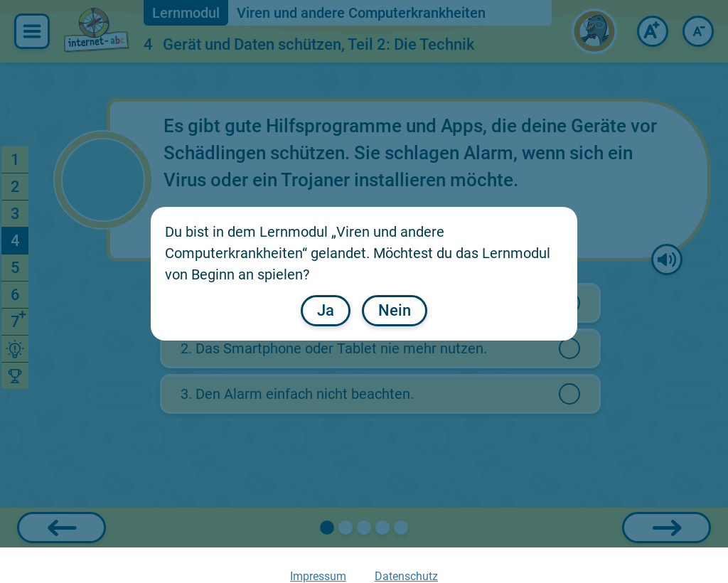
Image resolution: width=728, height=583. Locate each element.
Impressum (318, 576)
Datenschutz (406, 576)
